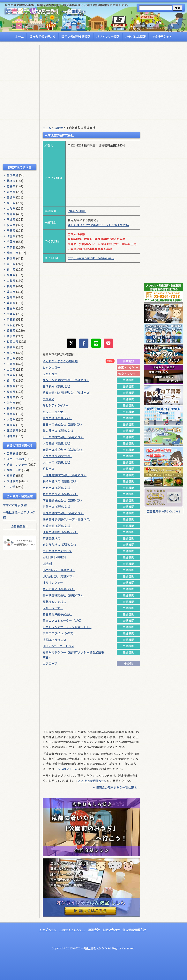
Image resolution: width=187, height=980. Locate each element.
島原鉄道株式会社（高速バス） (63, 595)
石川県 (11, 269)
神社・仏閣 (14, 470)
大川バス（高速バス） (57, 462)
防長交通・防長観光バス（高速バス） (67, 393)
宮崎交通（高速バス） (57, 526)
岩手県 (11, 192)
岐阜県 (11, 292)
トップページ (48, 930)
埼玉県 (11, 236)
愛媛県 (11, 386)
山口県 (11, 369)
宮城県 (11, 197)
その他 (11, 487)
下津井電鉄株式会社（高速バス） (65, 475)
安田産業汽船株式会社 (57, 614)
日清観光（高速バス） (57, 386)
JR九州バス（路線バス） (59, 570)
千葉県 (11, 242)
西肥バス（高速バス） (57, 488)
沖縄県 (11, 436)
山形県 (11, 208)
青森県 (11, 186)
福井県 (11, 275)
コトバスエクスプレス (57, 551)
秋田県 (11, 203)
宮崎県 (11, 425)
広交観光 (49, 399)
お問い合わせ (111, 930)
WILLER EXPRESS (54, 557)
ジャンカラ (50, 374)
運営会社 (94, 930)
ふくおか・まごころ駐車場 (60, 361)
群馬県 (11, 231)
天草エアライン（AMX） (59, 633)
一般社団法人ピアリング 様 (19, 515)
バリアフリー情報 (108, 37)
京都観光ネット (162, 37)
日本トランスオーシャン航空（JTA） (67, 627)
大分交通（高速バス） (57, 443)
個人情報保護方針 (134, 930)
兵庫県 (11, 330)
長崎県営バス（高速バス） (60, 481)
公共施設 (12, 453)
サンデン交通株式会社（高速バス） (66, 380)
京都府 (11, 319)
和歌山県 (12, 342)
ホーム (20, 37)
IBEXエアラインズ (55, 640)
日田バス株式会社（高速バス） (63, 437)
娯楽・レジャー (17, 464)
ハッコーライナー (54, 412)
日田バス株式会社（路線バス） (63, 424)
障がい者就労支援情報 (76, 37)
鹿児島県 (12, 430)
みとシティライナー (56, 405)
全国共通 (12, 175)
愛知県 (11, 303)
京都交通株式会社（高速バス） (63, 513)
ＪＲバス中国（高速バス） (60, 532)
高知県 (11, 392)
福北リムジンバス (54, 602)
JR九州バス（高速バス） (59, 576)
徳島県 (11, 375)
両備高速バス (51, 538)
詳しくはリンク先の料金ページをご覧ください (98, 225)
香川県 (11, 381)
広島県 (11, 364)
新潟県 (11, 258)
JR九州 (47, 564)
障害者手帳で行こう (43, 37)
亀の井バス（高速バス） (59, 431)
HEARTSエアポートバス (58, 646)
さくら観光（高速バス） (59, 589)
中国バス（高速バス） (57, 418)
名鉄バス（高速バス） (57, 507)
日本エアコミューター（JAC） (63, 621)
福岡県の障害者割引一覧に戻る (116, 787)
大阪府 (11, 325)
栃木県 (11, 225)
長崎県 (11, 408)
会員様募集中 (20, 526)
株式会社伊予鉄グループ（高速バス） (67, 519)
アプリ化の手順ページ (92, 781)
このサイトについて (72, 930)
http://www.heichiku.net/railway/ (91, 258)
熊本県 (11, 414)
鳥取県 (11, 347)
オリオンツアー (53, 583)
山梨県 (11, 281)
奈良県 (11, 336)
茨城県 (11, 219)
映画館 (11, 476)
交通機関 (12, 481)
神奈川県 (12, 253)
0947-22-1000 (77, 211)
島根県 (11, 353)
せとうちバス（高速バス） (60, 545)
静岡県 (11, 297)
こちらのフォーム (66, 769)
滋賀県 (11, 314)
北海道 (11, 181)
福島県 (11, 214)
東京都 (11, 247)
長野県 (11, 286)
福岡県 (11, 397)
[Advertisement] (20, 104)
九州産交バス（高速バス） (60, 494)
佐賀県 (11, 403)
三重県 (11, 308)
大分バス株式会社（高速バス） (63, 450)
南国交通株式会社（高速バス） (63, 500)
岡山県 (11, 358)
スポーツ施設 (15, 459)
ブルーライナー (53, 608)
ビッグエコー (51, 367)
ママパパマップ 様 (15, 505)
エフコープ (50, 663)
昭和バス (49, 469)
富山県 (11, 264)
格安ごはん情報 (135, 37)
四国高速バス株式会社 (57, 456)
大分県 (11, 419)
